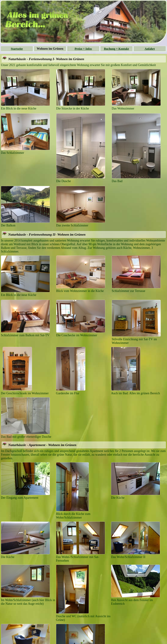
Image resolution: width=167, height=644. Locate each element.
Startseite (17, 49)
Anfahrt (150, 49)
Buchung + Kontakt (117, 49)
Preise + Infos (83, 49)
